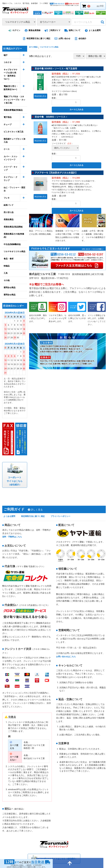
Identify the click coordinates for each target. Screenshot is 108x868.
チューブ (8, 124)
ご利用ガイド (52, 31)
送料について (72, 31)
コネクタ (8, 62)
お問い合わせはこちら (67, 649)
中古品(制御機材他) (12, 244)
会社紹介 (80, 39)
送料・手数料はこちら (13, 530)
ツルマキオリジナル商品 (14, 251)
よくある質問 (92, 31)
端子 (6, 55)
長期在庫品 (9, 219)
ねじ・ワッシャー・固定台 (14, 189)
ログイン (14, 31)
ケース (7, 149)
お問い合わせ (62, 39)
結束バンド (9, 205)
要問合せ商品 (10, 288)
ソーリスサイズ (59, 143)
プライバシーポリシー (66, 509)
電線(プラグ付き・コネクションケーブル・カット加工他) (14, 100)
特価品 (7, 266)
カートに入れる (76, 110)
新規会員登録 (32, 31)
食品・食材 (9, 259)
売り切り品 (9, 212)
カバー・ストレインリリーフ (11, 158)
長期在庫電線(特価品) (13, 110)
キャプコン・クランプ (11, 179)
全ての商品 (35, 47)
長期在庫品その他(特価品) (14, 235)
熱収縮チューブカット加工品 (14, 140)
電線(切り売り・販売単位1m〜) (11, 88)
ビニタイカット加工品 (13, 132)
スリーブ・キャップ (11, 168)
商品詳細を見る (41, 94)
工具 (6, 273)
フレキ (7, 198)
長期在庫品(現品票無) (13, 227)
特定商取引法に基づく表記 (36, 39)
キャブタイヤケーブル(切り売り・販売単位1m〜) (11, 74)
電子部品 (8, 117)
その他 (7, 280)
